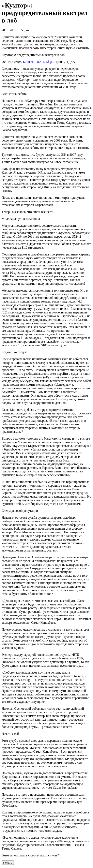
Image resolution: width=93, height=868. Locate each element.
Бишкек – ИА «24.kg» (38, 62)
